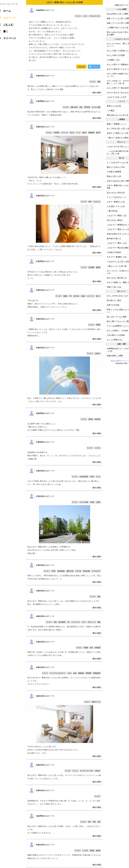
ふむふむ (81, 67)
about (113, 361)
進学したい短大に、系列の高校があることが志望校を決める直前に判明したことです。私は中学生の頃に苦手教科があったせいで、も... (64, 572)
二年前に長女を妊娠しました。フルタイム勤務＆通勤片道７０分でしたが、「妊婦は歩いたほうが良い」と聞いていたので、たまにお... (64, 223)
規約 (118, 361)
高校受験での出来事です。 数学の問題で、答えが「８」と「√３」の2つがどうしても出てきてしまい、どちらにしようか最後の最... (64, 451)
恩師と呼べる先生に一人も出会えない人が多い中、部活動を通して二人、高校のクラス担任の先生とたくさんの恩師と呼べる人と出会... (64, 649)
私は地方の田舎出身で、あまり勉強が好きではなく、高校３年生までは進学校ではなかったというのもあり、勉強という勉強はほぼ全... (64, 108)
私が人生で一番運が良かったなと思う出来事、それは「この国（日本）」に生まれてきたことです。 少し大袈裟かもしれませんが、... (64, 825)
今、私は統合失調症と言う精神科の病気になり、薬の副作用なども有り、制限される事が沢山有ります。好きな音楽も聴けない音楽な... (64, 623)
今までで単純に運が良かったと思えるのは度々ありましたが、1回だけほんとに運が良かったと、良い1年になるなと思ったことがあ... (64, 478)
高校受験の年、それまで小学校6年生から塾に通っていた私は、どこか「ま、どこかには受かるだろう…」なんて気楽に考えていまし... (64, 798)
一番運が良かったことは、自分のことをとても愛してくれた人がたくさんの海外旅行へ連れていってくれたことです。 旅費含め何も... (64, 328)
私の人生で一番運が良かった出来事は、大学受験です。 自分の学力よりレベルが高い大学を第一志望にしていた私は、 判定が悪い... (64, 525)
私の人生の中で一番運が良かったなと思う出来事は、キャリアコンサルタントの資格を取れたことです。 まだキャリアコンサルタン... (64, 676)
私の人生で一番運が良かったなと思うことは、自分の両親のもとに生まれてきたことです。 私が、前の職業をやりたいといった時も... (64, 598)
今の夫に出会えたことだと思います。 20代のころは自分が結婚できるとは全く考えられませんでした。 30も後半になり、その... (64, 725)
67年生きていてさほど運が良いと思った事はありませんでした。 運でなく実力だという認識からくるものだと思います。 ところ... (64, 270)
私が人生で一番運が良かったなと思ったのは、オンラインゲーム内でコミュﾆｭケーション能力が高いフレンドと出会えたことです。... (64, 772)
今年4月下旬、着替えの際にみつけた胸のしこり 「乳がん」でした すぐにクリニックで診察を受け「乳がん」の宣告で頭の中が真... (64, 156)
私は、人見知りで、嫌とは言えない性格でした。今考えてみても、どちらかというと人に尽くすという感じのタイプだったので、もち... (64, 375)
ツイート (94, 67)
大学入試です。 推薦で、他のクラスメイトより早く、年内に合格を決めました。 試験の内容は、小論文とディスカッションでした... (64, 299)
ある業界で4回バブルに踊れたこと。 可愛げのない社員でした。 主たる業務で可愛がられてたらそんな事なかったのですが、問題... (64, 422)
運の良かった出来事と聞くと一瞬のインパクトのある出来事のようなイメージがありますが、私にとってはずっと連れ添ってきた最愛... (64, 83)
